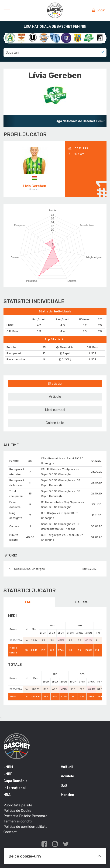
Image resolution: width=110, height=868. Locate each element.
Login (99, 10)
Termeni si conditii (18, 821)
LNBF (29, 602)
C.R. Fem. (81, 602)
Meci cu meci (55, 410)
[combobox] (55, 53)
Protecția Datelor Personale (25, 816)
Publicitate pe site (18, 805)
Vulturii (67, 767)
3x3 (64, 785)
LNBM (8, 767)
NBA (7, 795)
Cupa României (16, 781)
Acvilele (67, 776)
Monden (67, 795)
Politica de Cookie (17, 811)
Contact (10, 832)
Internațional (15, 788)
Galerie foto (55, 423)
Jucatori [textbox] (12, 53)
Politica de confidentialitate (26, 827)
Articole (55, 397)
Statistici (55, 384)
